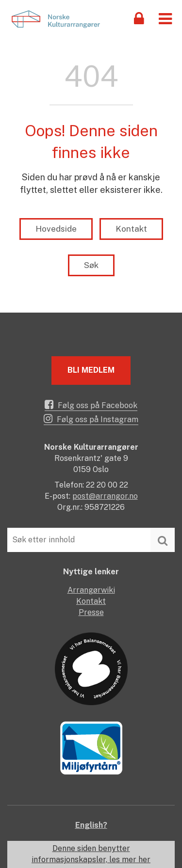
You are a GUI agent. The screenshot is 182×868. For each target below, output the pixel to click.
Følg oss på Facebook (91, 405)
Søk (91, 265)
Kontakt (131, 229)
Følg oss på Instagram (91, 419)
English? (91, 825)
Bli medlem (91, 370)
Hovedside (56, 229)
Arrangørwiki (91, 590)
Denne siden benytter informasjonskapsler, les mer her (91, 854)
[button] (165, 18)
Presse (91, 612)
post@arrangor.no (105, 496)
